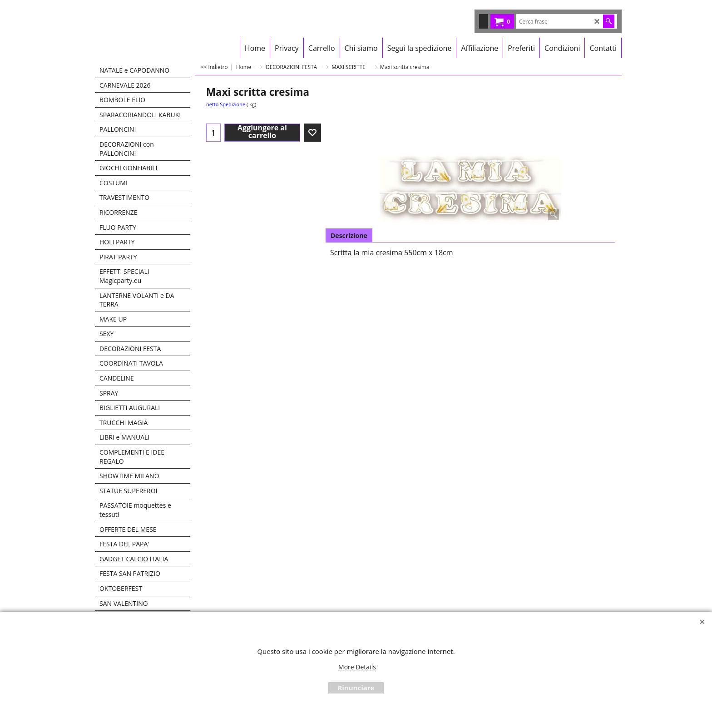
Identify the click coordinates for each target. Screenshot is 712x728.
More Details (357, 667)
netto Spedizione (226, 104)
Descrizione (349, 235)
